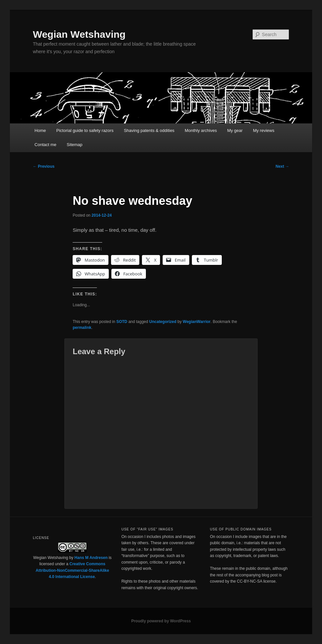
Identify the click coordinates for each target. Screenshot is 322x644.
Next (282, 166)
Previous (44, 166)
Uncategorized (163, 322)
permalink (82, 328)
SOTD (122, 322)
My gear (235, 130)
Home (40, 130)
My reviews (264, 130)
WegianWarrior (197, 322)
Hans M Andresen (91, 558)
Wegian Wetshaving (79, 34)
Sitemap (75, 145)
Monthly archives (201, 130)
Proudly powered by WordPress (161, 621)
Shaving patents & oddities (149, 130)
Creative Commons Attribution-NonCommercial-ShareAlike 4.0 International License (72, 570)
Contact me (45, 145)
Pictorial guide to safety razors (85, 130)
